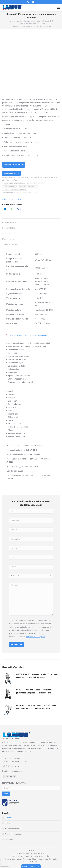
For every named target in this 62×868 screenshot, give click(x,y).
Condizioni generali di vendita (47, 859)
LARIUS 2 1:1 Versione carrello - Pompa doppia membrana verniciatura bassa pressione (36, 707)
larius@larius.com (15, 771)
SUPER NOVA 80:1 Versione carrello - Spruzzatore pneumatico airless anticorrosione (37, 676)
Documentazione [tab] (9, 228)
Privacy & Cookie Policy (31, 862)
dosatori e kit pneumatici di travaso (16, 184)
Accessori (9, 840)
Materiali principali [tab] (10, 239)
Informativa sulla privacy (36, 637)
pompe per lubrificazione (10, 187)
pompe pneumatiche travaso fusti (28, 187)
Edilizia (8, 823)
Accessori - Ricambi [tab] (10, 245)
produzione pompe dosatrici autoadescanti (15, 189)
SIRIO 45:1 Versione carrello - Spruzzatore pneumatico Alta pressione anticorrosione (34, 691)
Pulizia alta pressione (13, 834)
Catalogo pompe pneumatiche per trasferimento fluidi (31, 335)
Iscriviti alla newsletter (12, 199)
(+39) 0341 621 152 (13, 766)
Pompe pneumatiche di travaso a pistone (29, 177)
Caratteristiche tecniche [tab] (12, 222)
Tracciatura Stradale (13, 829)
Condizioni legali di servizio (13, 859)
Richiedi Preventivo (14, 165)
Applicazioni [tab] (7, 233)
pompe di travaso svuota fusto (36, 184)
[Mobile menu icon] (58, 8)
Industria (12, 177)
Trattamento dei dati (30, 859)
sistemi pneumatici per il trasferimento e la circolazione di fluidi (20, 192)
